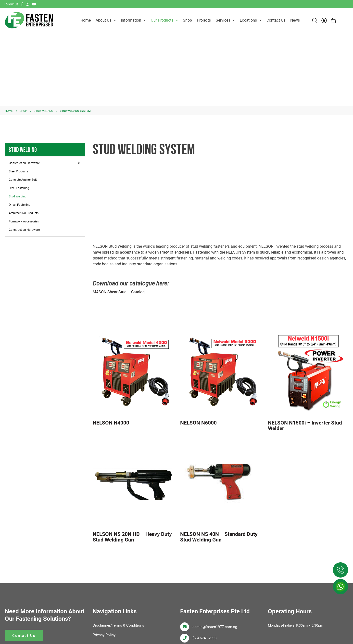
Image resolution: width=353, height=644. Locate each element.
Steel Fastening (19, 188)
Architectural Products (24, 213)
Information (131, 20)
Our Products (162, 20)
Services (223, 20)
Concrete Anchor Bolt (23, 180)
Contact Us (276, 20)
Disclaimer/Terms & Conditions (120, 625)
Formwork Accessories (24, 221)
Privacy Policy (105, 635)
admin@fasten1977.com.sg (216, 626)
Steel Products (18, 171)
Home (86, 20)
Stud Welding (18, 196)
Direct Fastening (20, 205)
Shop (187, 20)
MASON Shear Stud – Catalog (119, 292)
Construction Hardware (24, 163)
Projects (204, 20)
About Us (103, 20)
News (295, 20)
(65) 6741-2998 (206, 638)
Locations (248, 20)
